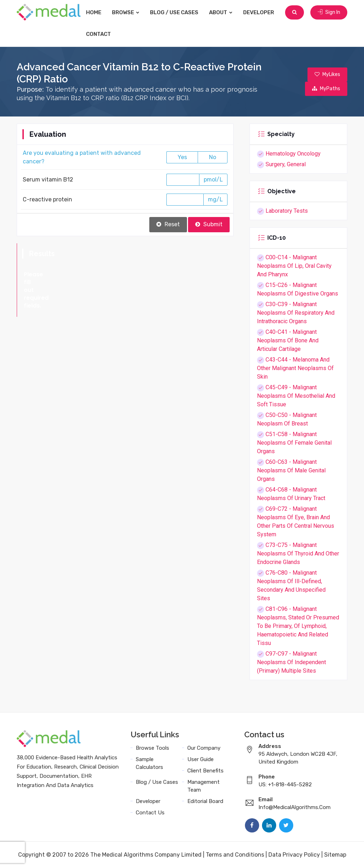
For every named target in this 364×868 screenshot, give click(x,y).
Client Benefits (205, 771)
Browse (126, 12)
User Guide (200, 759)
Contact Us (150, 813)
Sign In (329, 12)
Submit (209, 224)
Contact (98, 34)
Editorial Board (205, 801)
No (213, 157)
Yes (182, 157)
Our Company (204, 748)
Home (94, 12)
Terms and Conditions (235, 855)
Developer (259, 12)
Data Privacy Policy (294, 855)
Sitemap (335, 855)
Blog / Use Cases (174, 12)
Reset (168, 224)
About (221, 12)
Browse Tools (152, 748)
